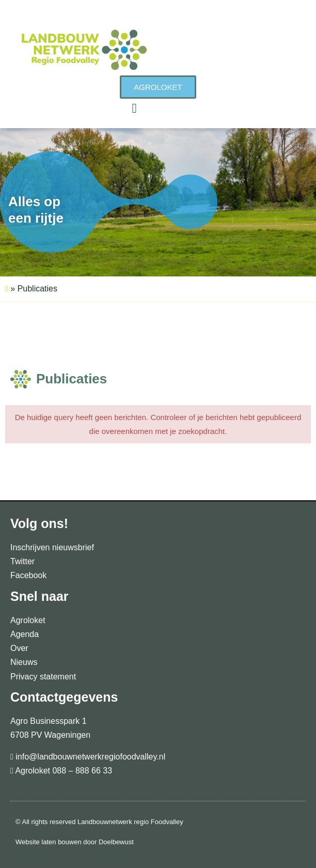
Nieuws (24, 662)
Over (19, 648)
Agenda (25, 634)
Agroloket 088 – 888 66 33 (63, 771)
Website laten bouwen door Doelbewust (75, 842)
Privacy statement (43, 677)
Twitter (22, 561)
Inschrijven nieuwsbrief (52, 547)
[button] (134, 109)
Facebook (28, 575)
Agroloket (28, 620)
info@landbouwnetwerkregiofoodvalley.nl (89, 757)
